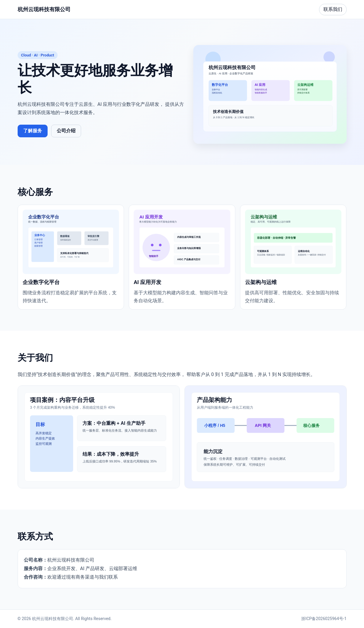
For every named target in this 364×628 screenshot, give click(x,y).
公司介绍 (66, 131)
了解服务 (33, 131)
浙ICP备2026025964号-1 (324, 619)
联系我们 (333, 9)
